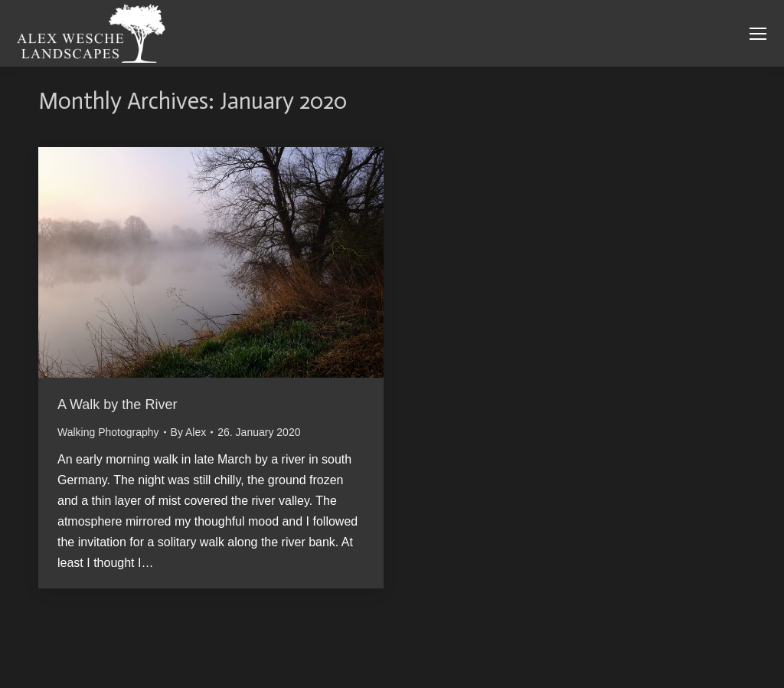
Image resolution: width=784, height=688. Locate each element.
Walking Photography (108, 432)
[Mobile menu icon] (758, 34)
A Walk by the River (117, 405)
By (189, 432)
